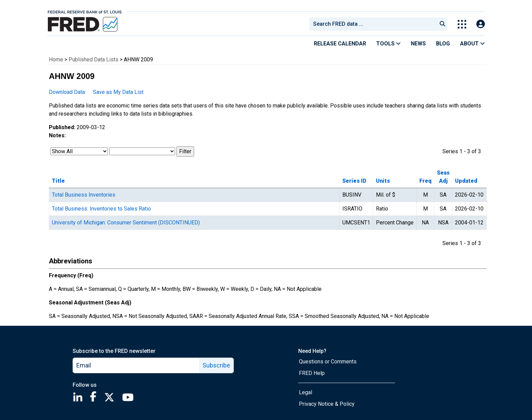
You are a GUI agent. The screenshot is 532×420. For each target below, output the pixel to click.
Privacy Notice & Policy (327, 404)
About (472, 44)
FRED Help (312, 373)
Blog (443, 44)
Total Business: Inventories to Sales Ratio (101, 209)
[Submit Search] (442, 24)
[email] (136, 365)
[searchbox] (374, 24)
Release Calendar (340, 44)
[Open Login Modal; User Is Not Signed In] (481, 24)
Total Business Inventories (84, 195)
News (418, 44)
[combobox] (373, 24)
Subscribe (216, 365)
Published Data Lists (93, 59)
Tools (388, 44)
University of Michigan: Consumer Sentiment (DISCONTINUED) (126, 223)
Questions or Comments (328, 362)
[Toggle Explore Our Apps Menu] (462, 24)
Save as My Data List (118, 92)
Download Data (67, 92)
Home (56, 59)
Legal (306, 392)
